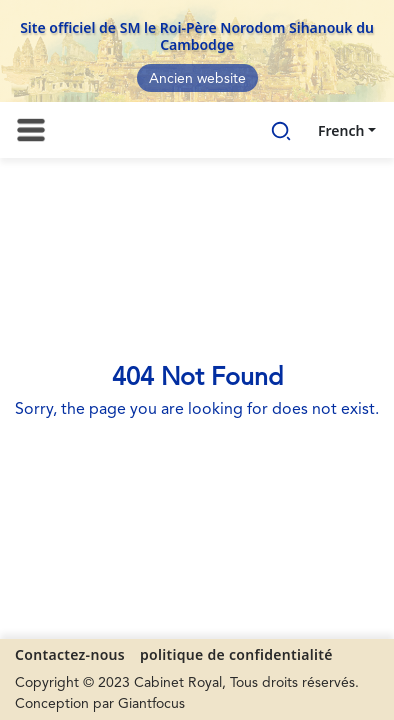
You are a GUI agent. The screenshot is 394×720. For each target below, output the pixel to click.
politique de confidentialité (236, 654)
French (341, 130)
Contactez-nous (70, 654)
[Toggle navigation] (31, 130)
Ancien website (197, 79)
